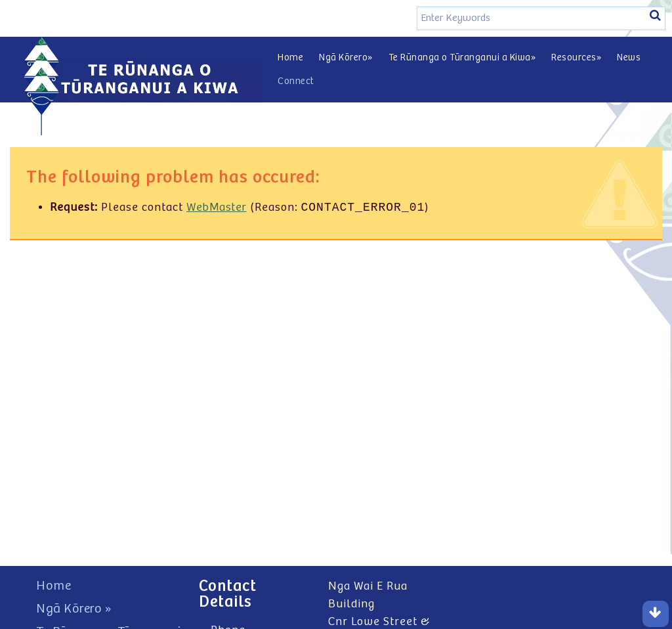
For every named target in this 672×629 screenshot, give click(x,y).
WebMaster (217, 209)
